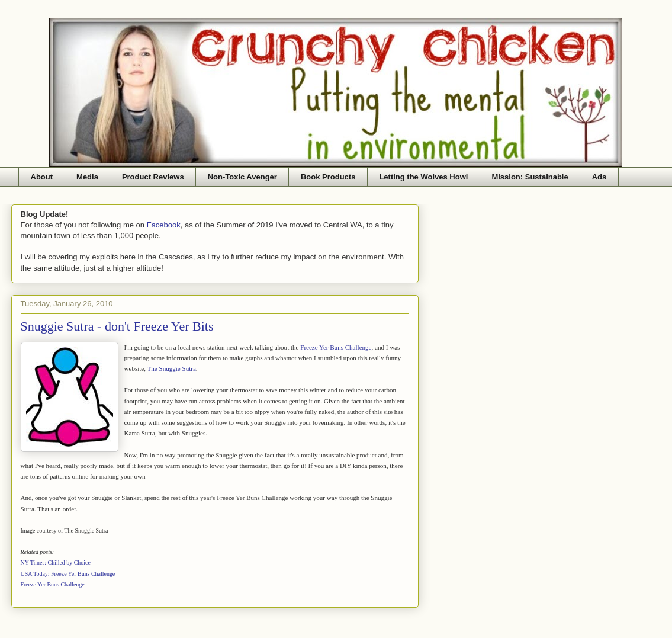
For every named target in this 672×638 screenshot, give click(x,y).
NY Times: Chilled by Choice (56, 562)
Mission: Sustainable (530, 177)
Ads (599, 177)
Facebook (164, 225)
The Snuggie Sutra (172, 368)
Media (87, 177)
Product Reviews (153, 177)
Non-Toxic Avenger (242, 177)
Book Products (328, 177)
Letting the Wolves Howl (423, 177)
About (42, 177)
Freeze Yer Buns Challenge (336, 347)
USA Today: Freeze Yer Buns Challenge (68, 574)
